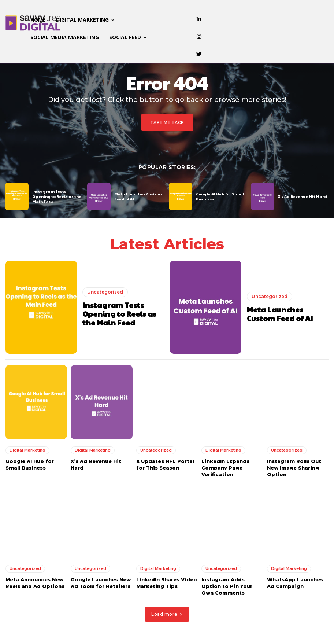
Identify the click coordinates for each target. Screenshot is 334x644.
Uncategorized (105, 292)
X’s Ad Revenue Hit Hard (303, 196)
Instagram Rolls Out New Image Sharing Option (294, 468)
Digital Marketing (27, 450)
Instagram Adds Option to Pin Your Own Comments (227, 586)
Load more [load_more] (167, 614)
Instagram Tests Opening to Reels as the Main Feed (57, 196)
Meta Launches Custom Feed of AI (280, 314)
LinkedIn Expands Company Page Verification (225, 468)
